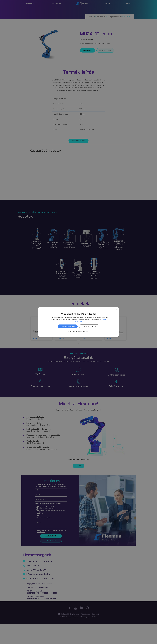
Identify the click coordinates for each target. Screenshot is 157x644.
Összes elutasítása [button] (89, 326)
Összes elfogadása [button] (68, 326)
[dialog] (78, 322)
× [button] (116, 309)
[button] (79, 331)
